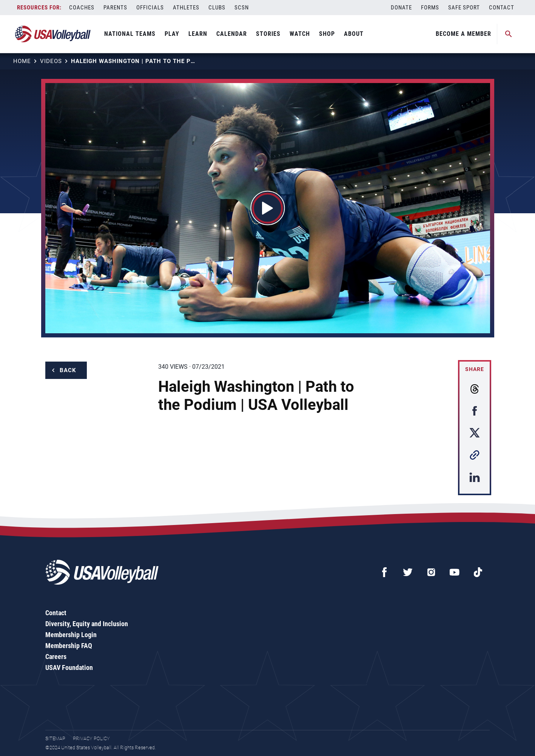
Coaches (82, 8)
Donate (401, 8)
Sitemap (55, 738)
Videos (51, 61)
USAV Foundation (69, 667)
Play (172, 34)
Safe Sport (464, 8)
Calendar (232, 34)
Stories (268, 34)
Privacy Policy (91, 738)
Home (22, 61)
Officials (150, 8)
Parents (115, 8)
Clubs (217, 8)
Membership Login (71, 635)
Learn (198, 34)
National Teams (130, 34)
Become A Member (463, 34)
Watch (300, 34)
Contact (502, 8)
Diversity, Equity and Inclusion (87, 624)
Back (68, 370)
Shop (327, 34)
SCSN (242, 8)
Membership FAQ (69, 646)
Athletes (186, 8)
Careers (56, 657)
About (354, 34)
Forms (430, 8)
